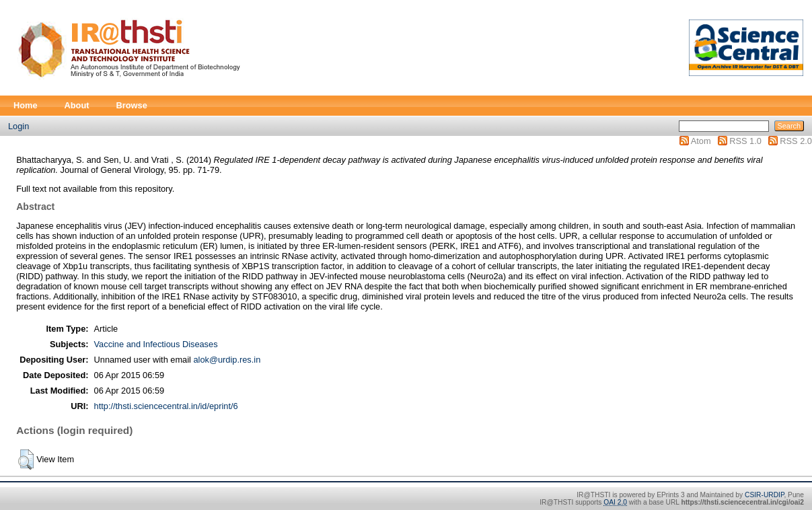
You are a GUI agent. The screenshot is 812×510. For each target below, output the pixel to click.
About (77, 105)
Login (19, 126)
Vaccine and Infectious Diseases (156, 344)
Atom (701, 141)
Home (26, 105)
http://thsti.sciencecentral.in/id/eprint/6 (166, 406)
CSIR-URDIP (764, 495)
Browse (132, 105)
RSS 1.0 (745, 141)
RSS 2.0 (796, 141)
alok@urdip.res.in (227, 360)
